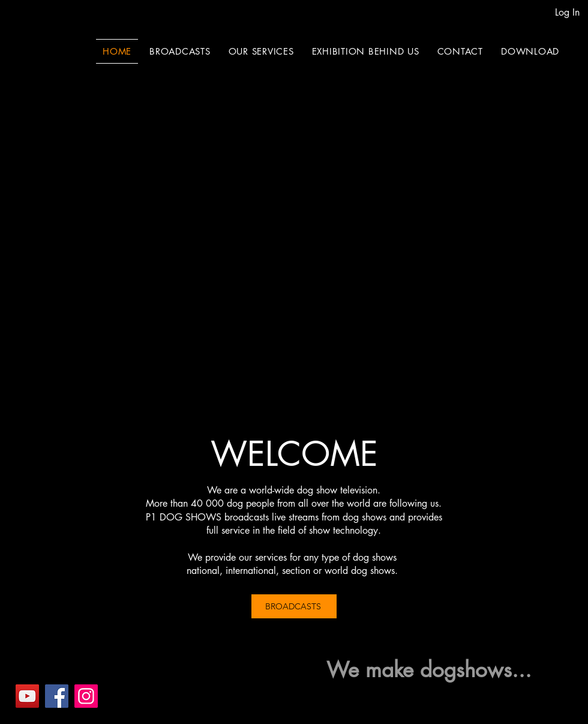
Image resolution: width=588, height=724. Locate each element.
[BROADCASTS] (294, 606)
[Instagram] (86, 696)
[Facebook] (57, 696)
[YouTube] (27, 696)
